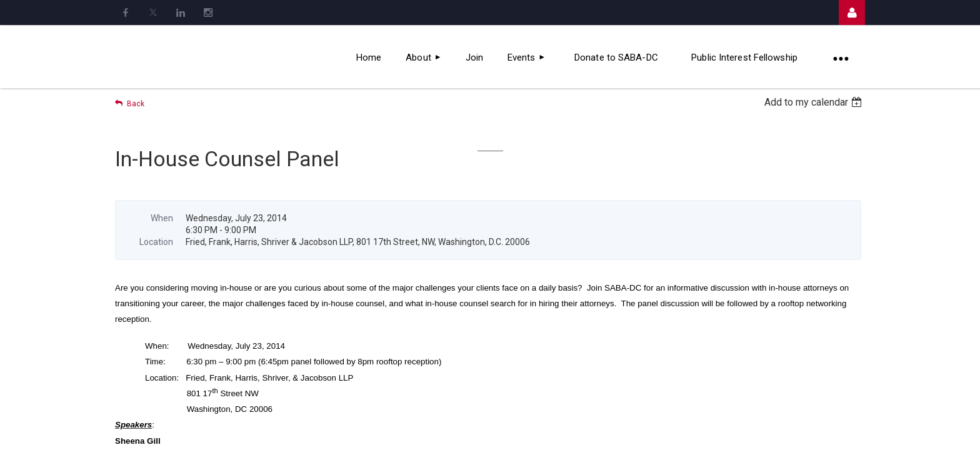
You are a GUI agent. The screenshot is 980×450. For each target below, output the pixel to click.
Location (156, 242)
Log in (852, 12)
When (162, 218)
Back (136, 104)
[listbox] (815, 102)
